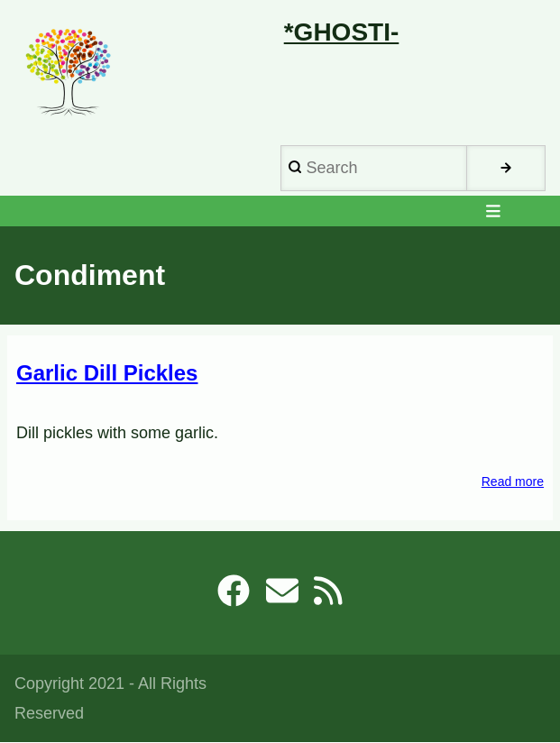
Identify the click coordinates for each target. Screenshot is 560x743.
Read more (513, 482)
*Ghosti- (342, 32)
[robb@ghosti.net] (282, 597)
